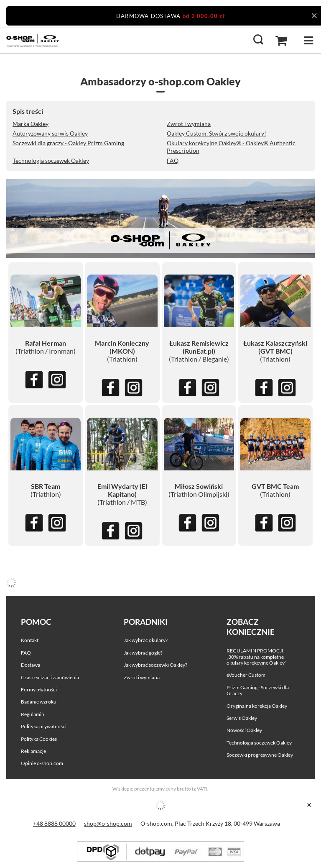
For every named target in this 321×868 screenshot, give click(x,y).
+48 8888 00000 (54, 823)
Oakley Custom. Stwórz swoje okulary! (217, 133)
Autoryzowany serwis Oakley (50, 133)
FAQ (173, 161)
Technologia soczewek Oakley (51, 161)
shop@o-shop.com (108, 823)
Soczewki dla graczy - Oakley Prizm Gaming (68, 143)
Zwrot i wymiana (189, 124)
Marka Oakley (31, 124)
